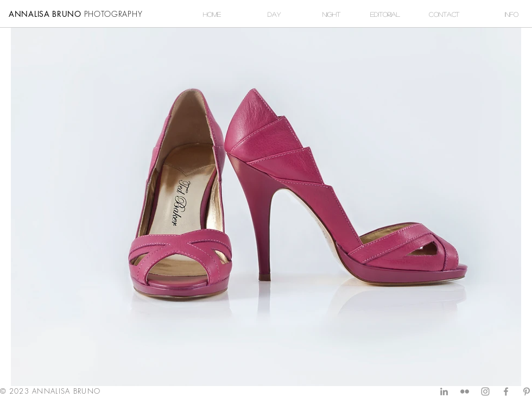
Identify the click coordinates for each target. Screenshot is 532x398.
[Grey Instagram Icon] (485, 391)
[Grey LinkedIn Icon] (444, 391)
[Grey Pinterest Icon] (527, 391)
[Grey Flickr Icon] (465, 391)
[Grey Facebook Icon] (506, 391)
